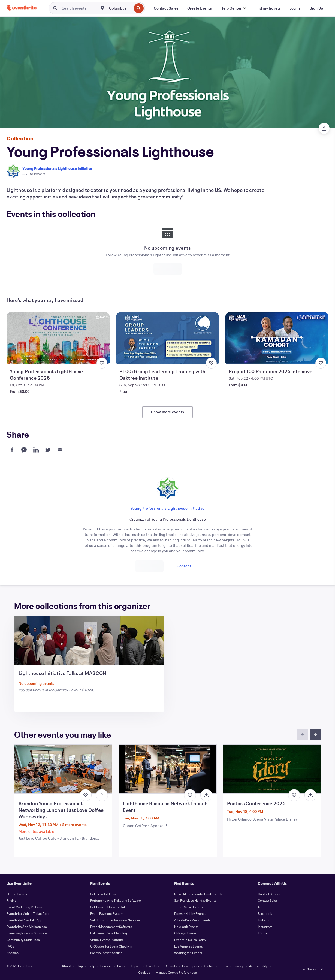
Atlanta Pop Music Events (192, 920)
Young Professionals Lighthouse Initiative (57, 168)
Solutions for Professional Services (115, 920)
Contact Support (270, 894)
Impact (136, 966)
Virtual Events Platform (107, 940)
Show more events (167, 412)
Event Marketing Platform (25, 907)
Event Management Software (111, 927)
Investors (153, 966)
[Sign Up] (316, 8)
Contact (184, 566)
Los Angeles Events (188, 946)
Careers (106, 966)
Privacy (239, 966)
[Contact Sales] (166, 8)
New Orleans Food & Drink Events (198, 894)
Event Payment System (107, 913)
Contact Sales (268, 900)
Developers (191, 966)
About (66, 966)
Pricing (12, 900)
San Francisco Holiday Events (195, 900)
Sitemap (13, 953)
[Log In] (295, 8)
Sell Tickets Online (104, 894)
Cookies (144, 972)
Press (121, 966)
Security (171, 966)
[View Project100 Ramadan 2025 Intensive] (277, 338)
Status (209, 966)
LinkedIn (264, 920)
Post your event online (106, 953)
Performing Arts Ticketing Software (116, 900)
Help (92, 966)
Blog (80, 966)
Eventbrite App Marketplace (27, 927)
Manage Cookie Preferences (176, 972)
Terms (224, 966)
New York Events (186, 927)
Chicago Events (185, 933)
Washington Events (188, 953)
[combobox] (120, 8)
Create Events (17, 894)
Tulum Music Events (189, 907)
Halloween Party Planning (109, 933)
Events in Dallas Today (190, 940)
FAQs (10, 946)
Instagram (265, 927)
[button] (233, 8)
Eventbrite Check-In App (24, 920)
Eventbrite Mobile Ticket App (28, 913)
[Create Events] (200, 8)
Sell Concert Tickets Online (110, 907)
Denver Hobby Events (190, 913)
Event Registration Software (27, 933)
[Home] (22, 8)
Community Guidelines (23, 940)
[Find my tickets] (268, 8)
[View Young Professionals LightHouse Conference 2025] (58, 338)
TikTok (263, 933)
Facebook (265, 913)
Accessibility (258, 966)
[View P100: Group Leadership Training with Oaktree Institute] (168, 338)
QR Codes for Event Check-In (111, 946)
